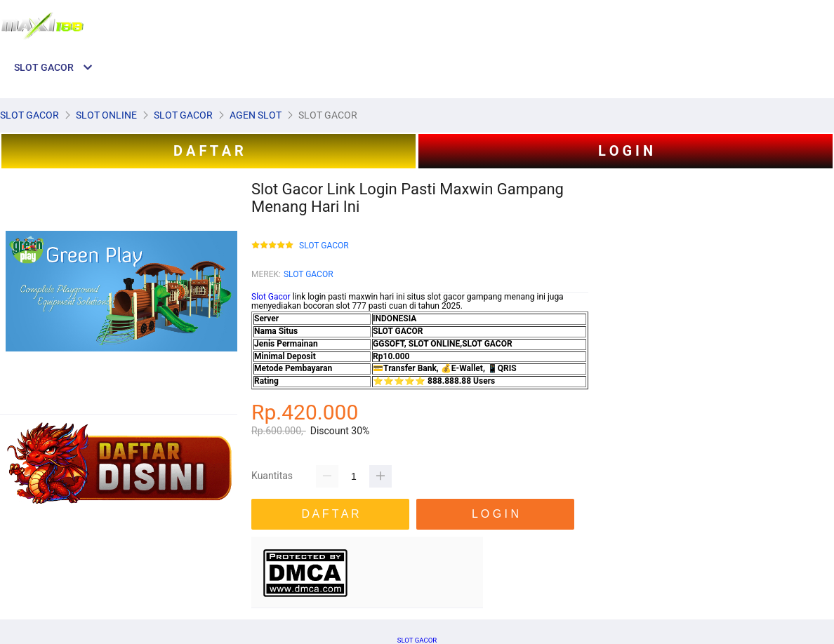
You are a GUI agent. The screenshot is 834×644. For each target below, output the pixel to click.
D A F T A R (208, 151)
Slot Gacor (271, 297)
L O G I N (625, 151)
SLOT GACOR (324, 246)
